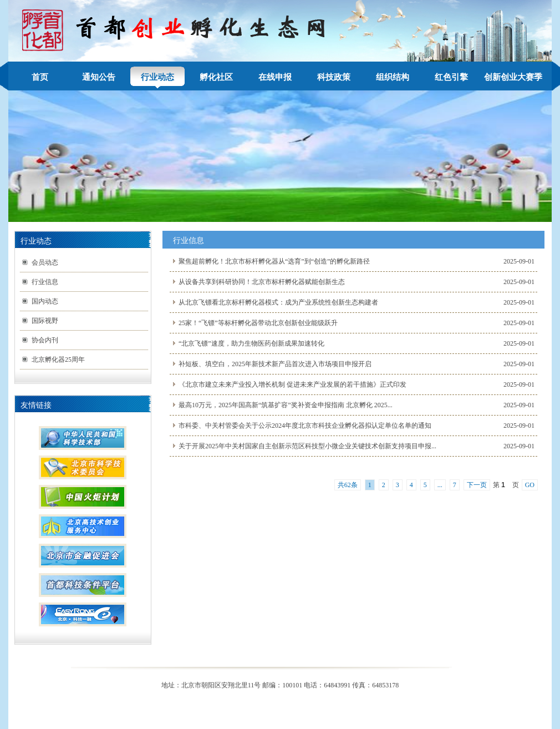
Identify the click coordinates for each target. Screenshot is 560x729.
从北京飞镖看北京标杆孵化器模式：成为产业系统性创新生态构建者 (278, 302)
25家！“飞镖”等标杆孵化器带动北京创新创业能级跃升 (258, 323)
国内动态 (45, 301)
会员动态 (45, 262)
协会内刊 (45, 340)
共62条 (348, 485)
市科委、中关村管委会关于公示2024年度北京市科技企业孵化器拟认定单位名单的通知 (305, 426)
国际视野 (45, 321)
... (440, 485)
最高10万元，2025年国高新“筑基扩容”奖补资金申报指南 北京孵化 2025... (286, 405)
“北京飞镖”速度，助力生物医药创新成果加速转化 (251, 343)
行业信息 (45, 282)
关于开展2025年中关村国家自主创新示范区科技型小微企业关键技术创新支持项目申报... (307, 446)
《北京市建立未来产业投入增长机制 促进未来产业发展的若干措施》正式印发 (292, 384)
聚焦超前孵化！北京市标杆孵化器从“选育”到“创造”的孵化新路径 (274, 261)
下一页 (477, 485)
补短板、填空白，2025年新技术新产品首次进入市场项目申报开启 (275, 364)
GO (530, 485)
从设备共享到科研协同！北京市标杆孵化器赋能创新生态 (262, 282)
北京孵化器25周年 (58, 360)
